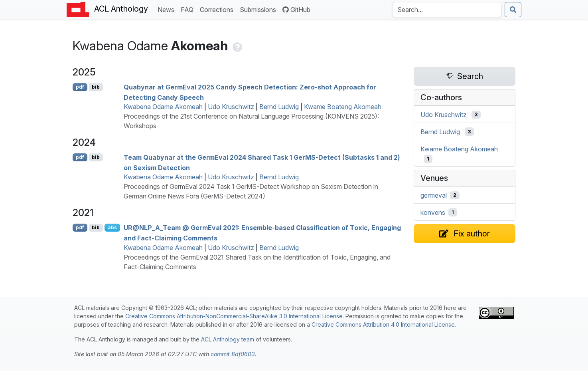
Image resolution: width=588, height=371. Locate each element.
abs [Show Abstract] (112, 227)
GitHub (296, 10)
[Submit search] (513, 10)
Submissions (259, 9)
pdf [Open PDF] (80, 87)
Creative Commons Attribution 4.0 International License (383, 324)
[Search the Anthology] (447, 10)
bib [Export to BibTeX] (96, 87)
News (168, 9)
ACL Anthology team (228, 339)
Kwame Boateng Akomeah (343, 107)
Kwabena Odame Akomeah (163, 107)
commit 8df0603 (233, 354)
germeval (434, 195)
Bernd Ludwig (279, 107)
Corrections (218, 9)
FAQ (189, 9)
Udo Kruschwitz (231, 107)
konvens (433, 212)
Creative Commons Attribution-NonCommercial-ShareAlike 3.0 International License (234, 316)
